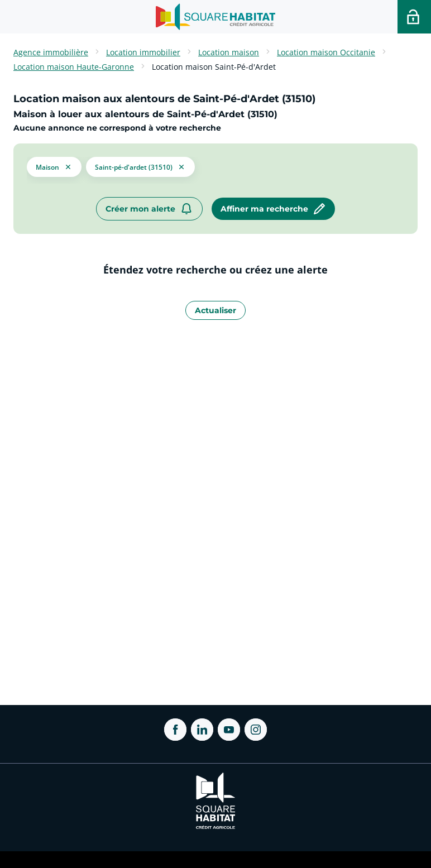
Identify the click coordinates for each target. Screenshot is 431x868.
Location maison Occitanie (326, 52)
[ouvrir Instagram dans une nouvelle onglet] (256, 730)
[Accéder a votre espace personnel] (414, 17)
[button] (54, 166)
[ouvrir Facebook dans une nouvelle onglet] (175, 730)
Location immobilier (143, 52)
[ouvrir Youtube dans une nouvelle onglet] (229, 730)
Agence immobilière (51, 52)
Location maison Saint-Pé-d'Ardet (214, 67)
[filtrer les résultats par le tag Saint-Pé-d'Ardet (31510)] (140, 166)
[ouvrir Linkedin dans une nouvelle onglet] (202, 730)
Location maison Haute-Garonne (74, 67)
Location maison (229, 52)
